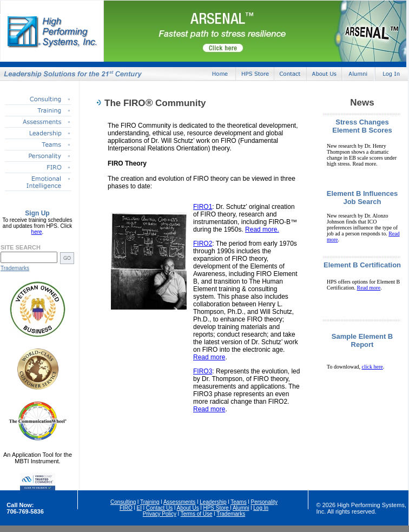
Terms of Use (197, 514)
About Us (188, 508)
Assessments (179, 502)
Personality (264, 502)
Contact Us (159, 508)
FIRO (126, 508)
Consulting (123, 502)
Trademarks (15, 268)
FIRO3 (203, 371)
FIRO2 (203, 244)
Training (150, 502)
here (37, 232)
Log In (261, 508)
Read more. (262, 229)
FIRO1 (203, 207)
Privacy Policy (160, 514)
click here (372, 367)
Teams (238, 502)
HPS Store (216, 508)
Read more (209, 357)
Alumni (241, 508)
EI (139, 508)
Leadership (213, 502)
